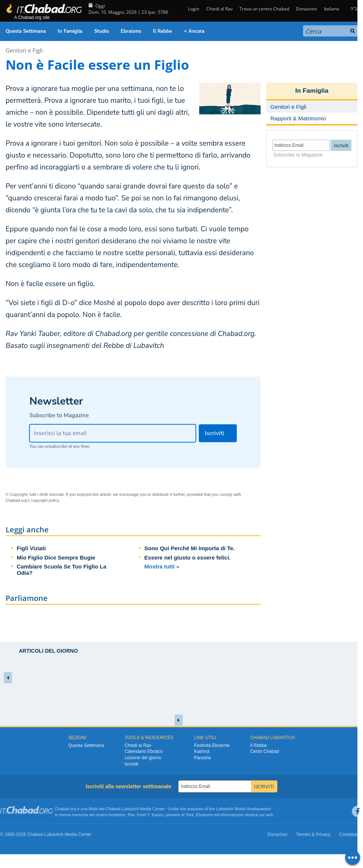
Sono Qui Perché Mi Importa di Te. (190, 548)
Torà (190, 815)
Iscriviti (132, 764)
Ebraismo (131, 31)
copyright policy (45, 500)
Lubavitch (130, 809)
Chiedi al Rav (219, 9)
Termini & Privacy (313, 834)
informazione (232, 815)
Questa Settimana (26, 31)
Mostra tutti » (162, 566)
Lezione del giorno (143, 758)
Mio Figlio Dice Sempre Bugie (56, 557)
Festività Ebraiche (212, 745)
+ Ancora (194, 31)
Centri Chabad (265, 751)
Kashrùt (202, 751)
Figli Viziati (31, 548)
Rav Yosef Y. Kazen (146, 815)
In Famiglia (70, 31)
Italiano (332, 9)
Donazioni (306, 9)
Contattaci (349, 834)
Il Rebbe (163, 31)
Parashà (202, 758)
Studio (101, 31)
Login (193, 9)
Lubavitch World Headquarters (243, 809)
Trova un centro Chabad (264, 9)
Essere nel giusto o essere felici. (188, 557)
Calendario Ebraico (144, 751)
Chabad (113, 809)
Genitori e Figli (24, 50)
